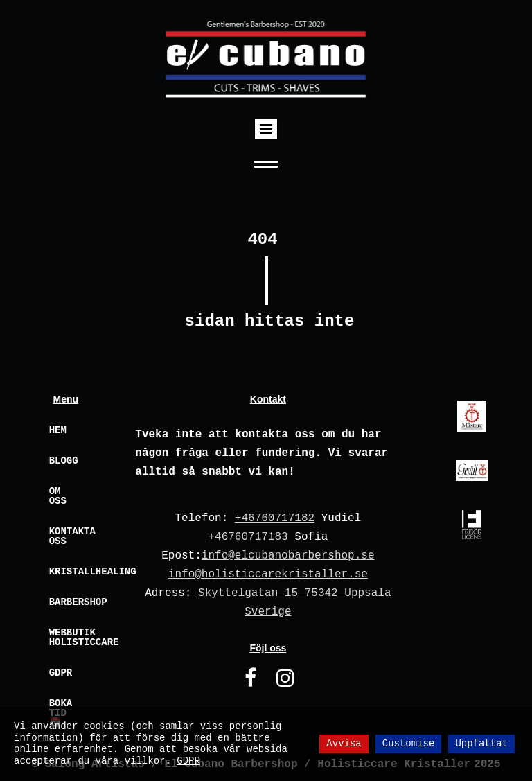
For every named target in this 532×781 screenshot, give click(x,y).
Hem (58, 430)
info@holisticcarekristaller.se (268, 574)
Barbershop (73, 602)
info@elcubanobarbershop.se (288, 556)
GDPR (61, 673)
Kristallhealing (73, 572)
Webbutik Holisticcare (73, 638)
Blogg (64, 461)
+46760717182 (275, 518)
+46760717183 (248, 537)
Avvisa (344, 744)
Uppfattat (481, 744)
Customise (409, 744)
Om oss (58, 496)
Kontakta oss (72, 536)
